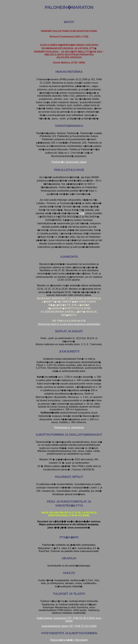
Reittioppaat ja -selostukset (69, 427)
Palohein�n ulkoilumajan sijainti (69, 162)
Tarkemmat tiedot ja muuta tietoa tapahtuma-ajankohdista (69, 324)
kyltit (82, 213)
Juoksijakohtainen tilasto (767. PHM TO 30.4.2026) (69, 626)
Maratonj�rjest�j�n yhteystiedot (69, 640)
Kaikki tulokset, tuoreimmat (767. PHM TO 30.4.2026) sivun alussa (69, 619)
